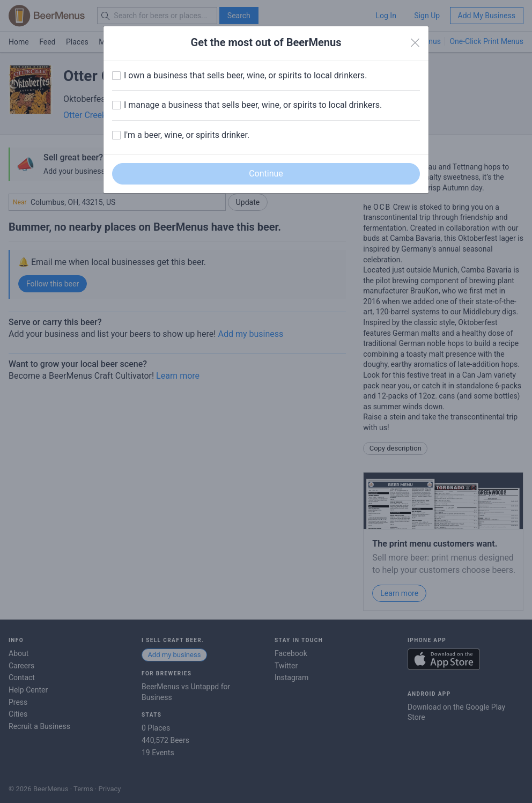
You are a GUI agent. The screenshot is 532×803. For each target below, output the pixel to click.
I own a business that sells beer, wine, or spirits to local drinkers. (245, 75)
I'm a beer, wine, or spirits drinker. (187, 135)
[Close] (415, 43)
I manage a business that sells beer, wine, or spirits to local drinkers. (253, 105)
